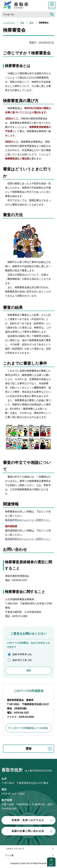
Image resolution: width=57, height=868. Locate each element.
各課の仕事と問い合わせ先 (28, 831)
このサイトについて (15, 849)
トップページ (9, 23)
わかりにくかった (22, 660)
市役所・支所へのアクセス (28, 820)
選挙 (31, 23)
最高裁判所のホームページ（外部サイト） (28, 520)
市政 (22, 23)
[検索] (25, 14)
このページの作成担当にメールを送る (30, 728)
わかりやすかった (22, 654)
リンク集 (9, 855)
